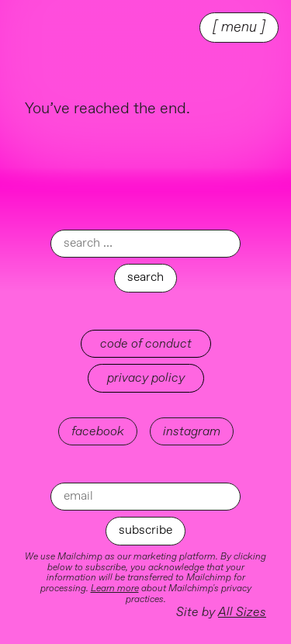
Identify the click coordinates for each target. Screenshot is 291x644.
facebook (98, 431)
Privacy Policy (146, 378)
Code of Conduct (146, 344)
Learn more (115, 589)
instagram (192, 431)
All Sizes (242, 612)
